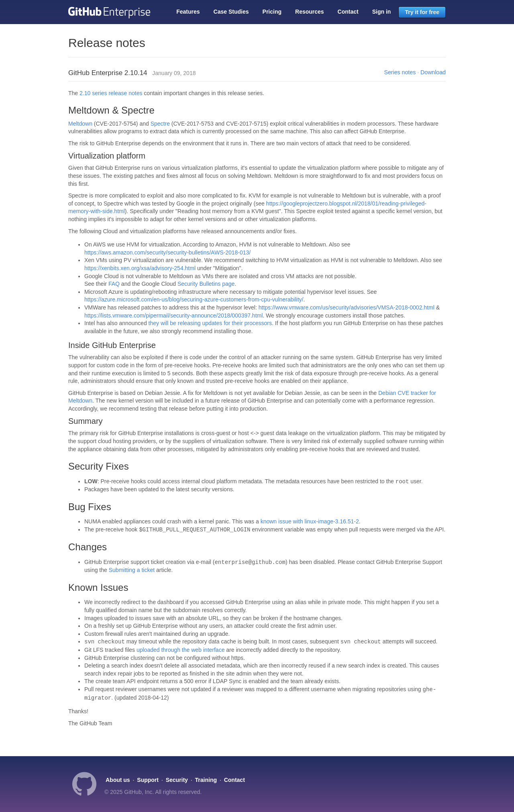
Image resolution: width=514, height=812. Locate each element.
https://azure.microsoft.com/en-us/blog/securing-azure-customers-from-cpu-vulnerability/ (194, 299)
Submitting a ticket (132, 570)
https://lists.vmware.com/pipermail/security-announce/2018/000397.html (173, 315)
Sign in (382, 12)
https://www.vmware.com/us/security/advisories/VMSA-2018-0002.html (347, 307)
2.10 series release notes (111, 93)
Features (188, 12)
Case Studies (231, 12)
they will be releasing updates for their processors (210, 323)
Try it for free (422, 12)
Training (206, 780)
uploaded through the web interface (181, 650)
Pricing (272, 12)
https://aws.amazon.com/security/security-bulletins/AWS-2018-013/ (167, 252)
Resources (310, 12)
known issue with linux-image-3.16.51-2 (310, 521)
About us (118, 780)
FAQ (114, 284)
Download (433, 72)
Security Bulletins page (206, 284)
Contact (348, 12)
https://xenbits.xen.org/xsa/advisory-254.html (140, 268)
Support (148, 780)
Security (177, 780)
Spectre (160, 124)
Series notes (400, 72)
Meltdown (80, 124)
